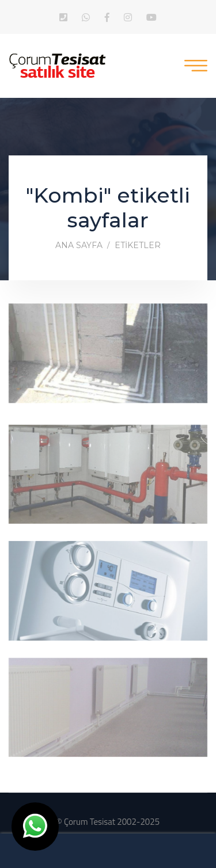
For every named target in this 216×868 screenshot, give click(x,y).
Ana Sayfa (79, 245)
